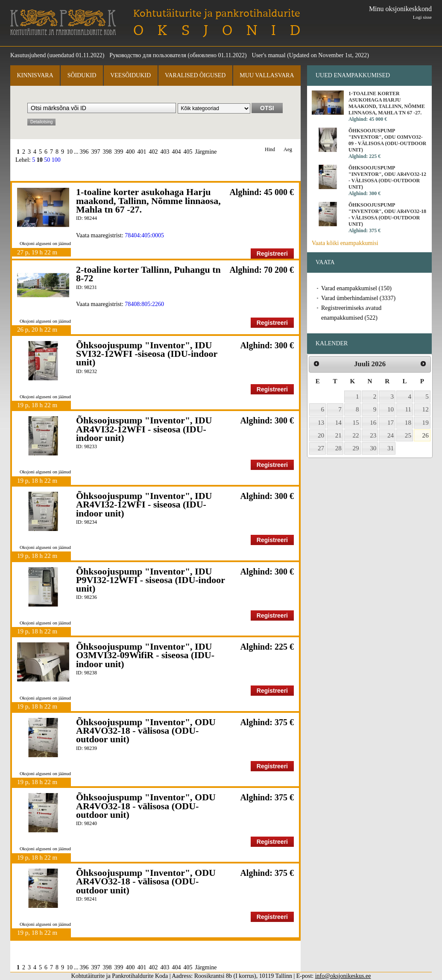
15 (356, 423)
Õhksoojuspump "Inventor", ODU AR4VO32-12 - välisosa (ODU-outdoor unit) (387, 177)
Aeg (288, 150)
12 (426, 409)
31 (391, 448)
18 (408, 423)
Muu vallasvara (267, 75)
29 (356, 448)
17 (391, 423)
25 (408, 435)
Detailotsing (41, 122)
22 (356, 435)
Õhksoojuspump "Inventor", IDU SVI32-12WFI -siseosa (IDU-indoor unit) (147, 354)
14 (338, 423)
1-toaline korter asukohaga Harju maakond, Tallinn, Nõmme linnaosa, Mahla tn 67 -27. (148, 201)
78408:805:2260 (144, 304)
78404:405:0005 (144, 235)
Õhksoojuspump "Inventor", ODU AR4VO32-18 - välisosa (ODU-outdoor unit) (146, 731)
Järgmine (206, 152)
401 (142, 152)
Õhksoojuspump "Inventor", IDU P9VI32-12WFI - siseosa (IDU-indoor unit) (151, 580)
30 (373, 448)
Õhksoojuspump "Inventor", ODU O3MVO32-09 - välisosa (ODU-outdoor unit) (387, 140)
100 (56, 160)
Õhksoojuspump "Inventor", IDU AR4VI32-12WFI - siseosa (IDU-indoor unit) (144, 429)
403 (165, 152)
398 (107, 152)
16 (373, 423)
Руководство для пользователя (148, 55)
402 (154, 152)
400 (130, 152)
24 (391, 435)
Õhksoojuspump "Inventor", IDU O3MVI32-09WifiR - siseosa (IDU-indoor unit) (145, 655)
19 (426, 423)
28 (338, 448)
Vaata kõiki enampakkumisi (345, 243)
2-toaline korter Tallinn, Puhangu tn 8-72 (148, 274)
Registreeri (272, 254)
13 (321, 423)
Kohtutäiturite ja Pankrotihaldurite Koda (63, 22)
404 (177, 152)
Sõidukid (82, 75)
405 (188, 152)
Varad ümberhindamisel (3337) (358, 298)
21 (338, 435)
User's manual (269, 55)
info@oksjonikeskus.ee (343, 976)
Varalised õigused (195, 75)
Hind (270, 150)
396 (84, 152)
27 (321, 448)
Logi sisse (422, 17)
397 (96, 152)
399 (119, 152)
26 (426, 435)
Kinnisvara (35, 75)
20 (321, 435)
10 (70, 152)
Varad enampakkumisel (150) (356, 288)
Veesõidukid (130, 75)
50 (47, 160)
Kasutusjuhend (28, 55)
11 (408, 409)
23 (373, 435)
